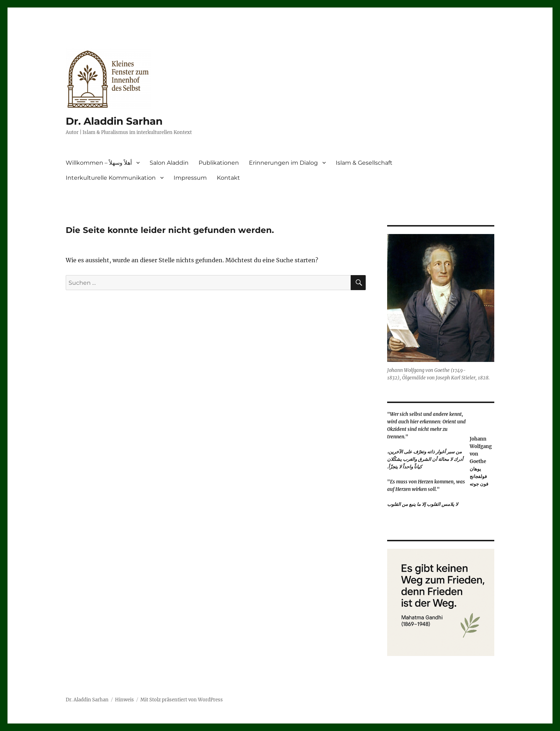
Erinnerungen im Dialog (283, 163)
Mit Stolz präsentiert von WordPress (182, 700)
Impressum (190, 178)
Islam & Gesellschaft (364, 163)
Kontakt (228, 178)
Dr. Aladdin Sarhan (114, 121)
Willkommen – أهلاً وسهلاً (99, 163)
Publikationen (219, 163)
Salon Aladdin (169, 163)
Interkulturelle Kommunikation (111, 178)
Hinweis (124, 700)
